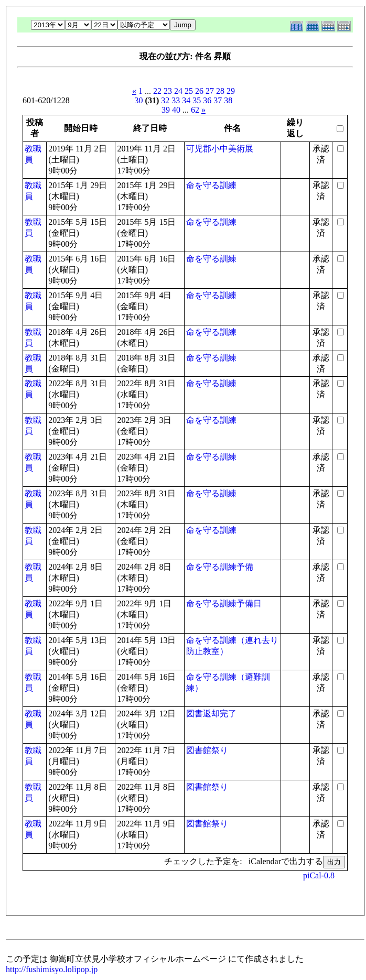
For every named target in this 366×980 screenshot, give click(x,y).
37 (218, 100)
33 (176, 100)
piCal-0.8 (319, 875)
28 (220, 91)
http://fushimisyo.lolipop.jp (52, 969)
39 (166, 110)
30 (139, 100)
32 (165, 100)
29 (231, 91)
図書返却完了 (211, 714)
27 (210, 91)
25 (189, 91)
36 (207, 100)
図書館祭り (207, 750)
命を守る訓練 (211, 185)
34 (186, 100)
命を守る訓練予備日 (224, 603)
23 (168, 91)
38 (228, 100)
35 (197, 100)
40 (176, 110)
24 (178, 91)
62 (195, 110)
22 (157, 91)
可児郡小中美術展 (220, 149)
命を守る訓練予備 (220, 567)
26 (199, 91)
